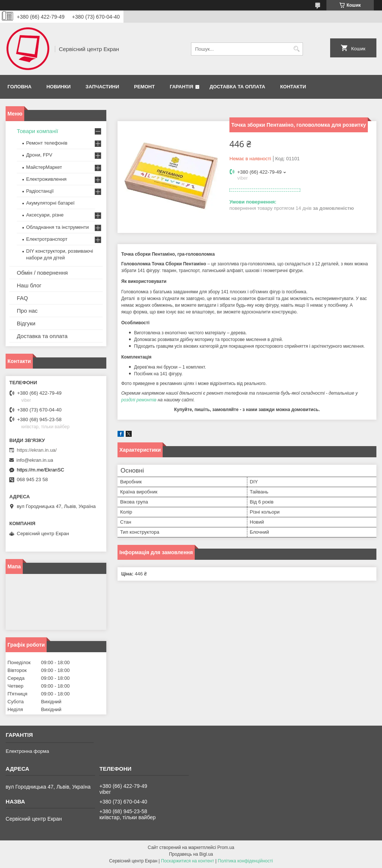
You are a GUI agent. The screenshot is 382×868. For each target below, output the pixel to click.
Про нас (27, 311)
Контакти (293, 87)
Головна (19, 87)
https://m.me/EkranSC (40, 470)
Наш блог (29, 285)
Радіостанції (40, 191)
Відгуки (26, 323)
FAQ (22, 298)
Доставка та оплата (237, 87)
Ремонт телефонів (47, 143)
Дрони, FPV (39, 155)
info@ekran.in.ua (35, 460)
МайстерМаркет (44, 167)
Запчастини (102, 87)
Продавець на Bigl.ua (191, 854)
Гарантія (181, 87)
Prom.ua (226, 848)
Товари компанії (37, 131)
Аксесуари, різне (45, 215)
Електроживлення (46, 179)
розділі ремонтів (139, 400)
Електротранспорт (47, 239)
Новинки (58, 87)
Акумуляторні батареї (50, 203)
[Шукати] (296, 49)
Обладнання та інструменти (57, 227)
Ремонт (144, 87)
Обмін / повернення (42, 273)
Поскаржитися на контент (188, 861)
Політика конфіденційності (245, 861)
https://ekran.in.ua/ (37, 450)
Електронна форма (27, 751)
